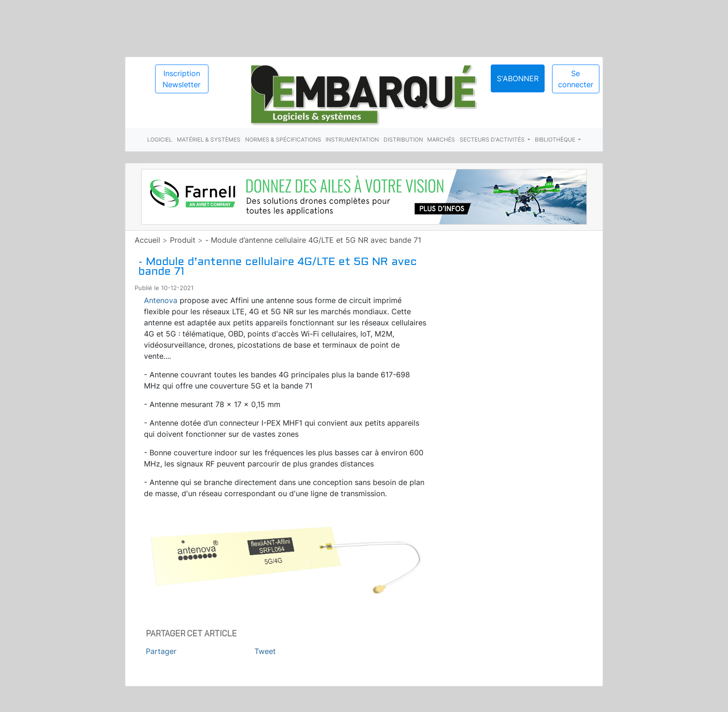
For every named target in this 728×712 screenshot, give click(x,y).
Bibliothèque (556, 139)
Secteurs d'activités (493, 139)
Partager (161, 651)
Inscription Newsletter (182, 79)
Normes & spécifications (283, 139)
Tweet (265, 651)
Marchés (441, 139)
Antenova (161, 300)
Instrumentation (352, 139)
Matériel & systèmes (209, 139)
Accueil (147, 240)
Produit (183, 240)
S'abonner (518, 78)
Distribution (403, 139)
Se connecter (576, 79)
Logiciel (160, 139)
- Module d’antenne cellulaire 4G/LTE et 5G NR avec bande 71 (313, 240)
